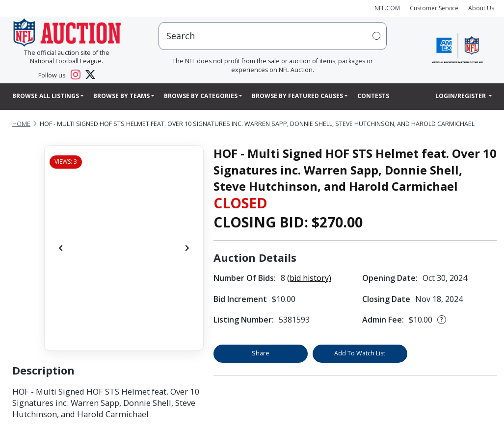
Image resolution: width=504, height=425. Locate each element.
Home (21, 124)
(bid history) (309, 278)
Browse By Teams (121, 96)
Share (261, 353)
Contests (373, 96)
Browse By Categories (201, 96)
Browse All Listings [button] (46, 96)
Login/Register (461, 96)
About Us (481, 8)
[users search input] (273, 36)
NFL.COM (387, 8)
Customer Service (434, 8)
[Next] (187, 248)
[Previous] (61, 248)
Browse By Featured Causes (297, 96)
